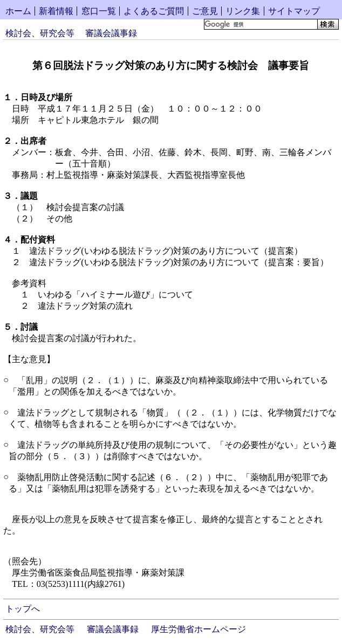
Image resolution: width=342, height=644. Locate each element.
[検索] (260, 24)
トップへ (23, 609)
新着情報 (56, 11)
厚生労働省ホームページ (199, 629)
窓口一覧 (99, 11)
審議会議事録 (111, 33)
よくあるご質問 (154, 11)
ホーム (18, 11)
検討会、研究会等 (40, 33)
